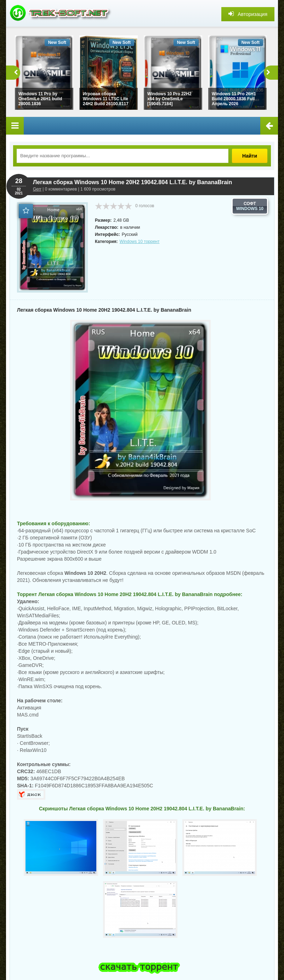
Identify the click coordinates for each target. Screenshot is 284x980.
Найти (250, 156)
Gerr (37, 189)
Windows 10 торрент (140, 242)
